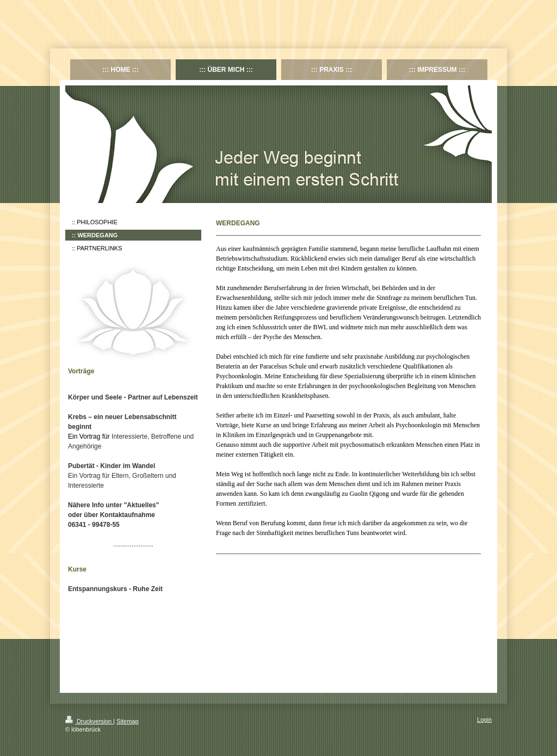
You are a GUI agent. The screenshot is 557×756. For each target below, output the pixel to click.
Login (484, 720)
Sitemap (127, 721)
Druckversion (89, 721)
